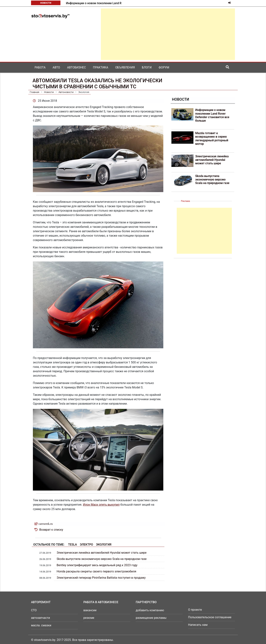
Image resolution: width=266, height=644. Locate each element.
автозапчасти (41, 618)
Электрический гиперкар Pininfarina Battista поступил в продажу (101, 578)
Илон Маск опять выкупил (101, 505)
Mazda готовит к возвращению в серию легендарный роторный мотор (212, 138)
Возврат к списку (51, 530)
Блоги (147, 67)
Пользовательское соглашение (210, 617)
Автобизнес (76, 67)
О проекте (195, 610)
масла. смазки (41, 625)
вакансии (90, 610)
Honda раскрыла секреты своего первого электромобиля (96, 571)
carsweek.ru (46, 524)
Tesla (73, 545)
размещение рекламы (151, 618)
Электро (87, 545)
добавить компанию (150, 610)
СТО (34, 610)
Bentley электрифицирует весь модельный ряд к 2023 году (97, 565)
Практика (101, 67)
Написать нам (198, 625)
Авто (56, 67)
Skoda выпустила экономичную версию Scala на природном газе (101, 559)
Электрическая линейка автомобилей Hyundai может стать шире (101, 553)
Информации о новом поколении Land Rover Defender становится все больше (212, 115)
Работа (40, 67)
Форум (164, 67)
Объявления (125, 67)
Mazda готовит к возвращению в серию (93, 3)
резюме (89, 618)
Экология (104, 545)
